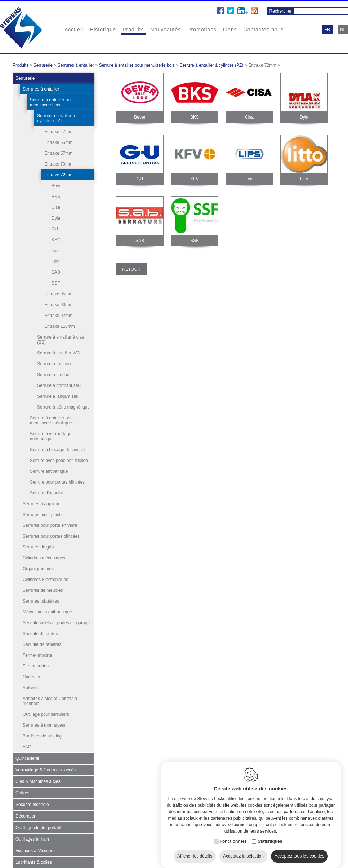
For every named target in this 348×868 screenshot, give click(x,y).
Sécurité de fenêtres (42, 644)
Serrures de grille (39, 546)
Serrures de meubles (43, 590)
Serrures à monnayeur (44, 724)
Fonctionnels (233, 837)
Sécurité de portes (40, 633)
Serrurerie (43, 65)
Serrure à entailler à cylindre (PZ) (212, 65)
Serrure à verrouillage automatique (51, 436)
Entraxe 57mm (58, 153)
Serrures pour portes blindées (51, 536)
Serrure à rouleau (54, 363)
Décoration (26, 815)
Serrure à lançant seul (58, 396)
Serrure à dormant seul (59, 385)
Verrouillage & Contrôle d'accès (46, 769)
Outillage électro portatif (38, 827)
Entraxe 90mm (58, 304)
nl (343, 30)
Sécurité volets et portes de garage (56, 622)
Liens (230, 30)
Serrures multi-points (43, 514)
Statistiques (270, 837)
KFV (56, 240)
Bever (57, 186)
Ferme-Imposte (37, 655)
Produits (133, 30)
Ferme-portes (36, 665)
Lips (55, 251)
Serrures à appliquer (42, 503)
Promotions (202, 30)
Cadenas (31, 676)
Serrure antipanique (49, 471)
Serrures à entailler (76, 65)
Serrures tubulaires (41, 600)
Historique (103, 30)
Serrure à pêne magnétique (63, 406)
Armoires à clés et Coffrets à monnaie (50, 700)
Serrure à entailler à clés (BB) (61, 339)
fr (327, 30)
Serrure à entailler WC (59, 352)
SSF (56, 283)
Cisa (56, 207)
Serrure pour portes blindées (57, 481)
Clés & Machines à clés (38, 781)
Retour (131, 269)
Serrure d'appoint (46, 492)
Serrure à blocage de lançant (58, 449)
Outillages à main (32, 838)
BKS (56, 197)
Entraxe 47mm (58, 132)
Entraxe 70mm (58, 164)
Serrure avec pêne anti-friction (59, 460)
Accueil (74, 30)
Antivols (30, 687)
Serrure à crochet (54, 374)
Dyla (56, 218)
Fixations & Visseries (35, 850)
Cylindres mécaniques (44, 557)
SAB (56, 272)
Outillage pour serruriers (46, 714)
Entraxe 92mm (58, 315)
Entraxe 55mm (58, 142)
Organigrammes (38, 568)
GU (55, 229)
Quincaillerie (27, 758)
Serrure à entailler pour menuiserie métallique (52, 420)
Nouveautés (166, 30)
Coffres (22, 792)
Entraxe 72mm (58, 175)
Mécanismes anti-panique (47, 611)
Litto (56, 261)
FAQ (27, 746)
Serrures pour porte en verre (50, 525)
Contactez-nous (264, 30)
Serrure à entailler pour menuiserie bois (137, 65)
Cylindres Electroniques (45, 579)
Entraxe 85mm (58, 293)
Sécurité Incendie (32, 804)
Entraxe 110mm (60, 326)
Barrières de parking (42, 735)
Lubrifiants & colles (34, 862)
